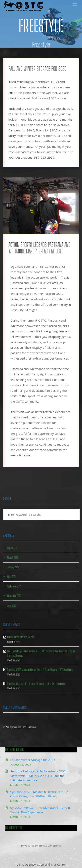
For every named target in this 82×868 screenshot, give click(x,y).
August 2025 (13, 548)
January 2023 (13, 567)
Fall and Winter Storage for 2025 (37, 69)
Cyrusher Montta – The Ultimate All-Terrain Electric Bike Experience (36, 684)
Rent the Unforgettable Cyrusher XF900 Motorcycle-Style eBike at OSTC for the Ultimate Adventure (38, 776)
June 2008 (12, 605)
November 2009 (14, 596)
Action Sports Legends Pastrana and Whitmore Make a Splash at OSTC (39, 248)
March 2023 (13, 557)
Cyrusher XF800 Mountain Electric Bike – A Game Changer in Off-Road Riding (40, 670)
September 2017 (14, 586)
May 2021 (11, 577)
